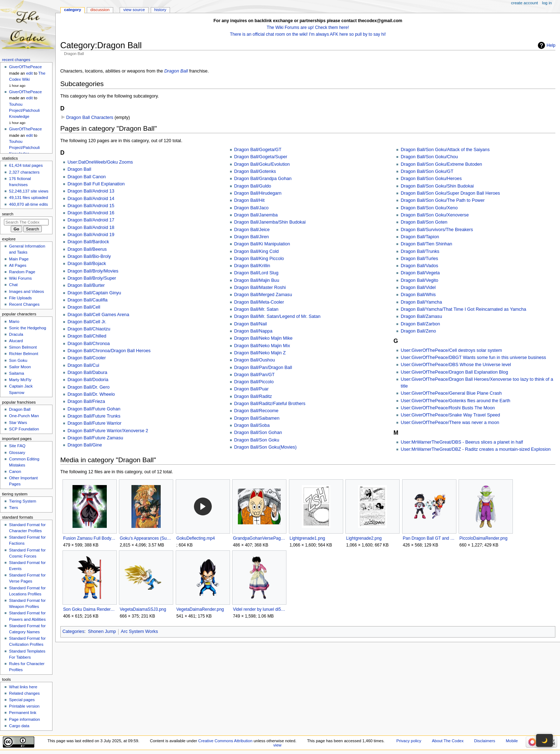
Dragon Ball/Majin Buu (257, 280)
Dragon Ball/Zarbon (420, 324)
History (160, 10)
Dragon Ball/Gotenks (255, 171)
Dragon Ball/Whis (418, 295)
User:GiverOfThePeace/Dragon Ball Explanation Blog (454, 372)
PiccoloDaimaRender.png (483, 538)
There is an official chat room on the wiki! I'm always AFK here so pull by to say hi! (308, 34)
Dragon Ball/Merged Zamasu (263, 295)
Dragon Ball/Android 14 (91, 199)
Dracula (16, 334)
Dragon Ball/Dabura (87, 373)
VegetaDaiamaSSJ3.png (143, 609)
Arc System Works (139, 631)
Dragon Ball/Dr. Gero (89, 387)
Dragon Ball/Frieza (86, 401)
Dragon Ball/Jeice (252, 230)
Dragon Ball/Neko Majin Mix (262, 346)
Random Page (22, 272)
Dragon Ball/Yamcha (421, 302)
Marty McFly (20, 380)
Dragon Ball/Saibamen (257, 418)
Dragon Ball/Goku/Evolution (262, 164)
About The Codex (448, 741)
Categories (73, 631)
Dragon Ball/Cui (83, 365)
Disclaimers (485, 741)
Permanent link (22, 713)
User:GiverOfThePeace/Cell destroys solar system (451, 350)
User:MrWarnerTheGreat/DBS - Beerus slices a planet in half (462, 442)
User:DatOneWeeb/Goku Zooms (100, 162)
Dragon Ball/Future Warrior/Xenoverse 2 (108, 431)
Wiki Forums (20, 278)
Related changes (24, 693)
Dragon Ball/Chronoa (89, 344)
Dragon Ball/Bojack (87, 264)
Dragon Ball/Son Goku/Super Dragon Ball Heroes (450, 193)
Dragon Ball (176, 71)
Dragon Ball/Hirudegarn (258, 193)
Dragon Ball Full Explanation (96, 184)
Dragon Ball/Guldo (253, 186)
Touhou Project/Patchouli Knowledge (24, 110)
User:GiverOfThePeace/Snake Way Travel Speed (450, 415)
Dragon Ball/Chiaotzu (89, 329)
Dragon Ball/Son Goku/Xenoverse (435, 215)
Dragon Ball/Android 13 (91, 191)
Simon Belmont (23, 347)
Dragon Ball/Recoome (256, 411)
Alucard (16, 341)
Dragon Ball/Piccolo (254, 382)
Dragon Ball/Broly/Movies (93, 271)
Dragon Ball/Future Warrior (94, 423)
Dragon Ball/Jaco (252, 208)
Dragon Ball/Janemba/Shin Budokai (270, 222)
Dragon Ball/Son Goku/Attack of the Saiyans (445, 150)
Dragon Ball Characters (90, 118)
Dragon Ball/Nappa (253, 331)
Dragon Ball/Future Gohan (94, 409)
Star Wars (18, 423)
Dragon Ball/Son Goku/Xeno (429, 208)
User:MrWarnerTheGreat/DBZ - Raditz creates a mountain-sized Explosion (476, 449)
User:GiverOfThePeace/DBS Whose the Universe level (456, 365)
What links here (23, 687)
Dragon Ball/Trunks (420, 251)
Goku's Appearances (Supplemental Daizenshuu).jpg (146, 538)
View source (134, 10)
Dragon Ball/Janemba (256, 215)
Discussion (100, 10)
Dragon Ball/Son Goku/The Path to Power (443, 200)
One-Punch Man (24, 416)
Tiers (13, 508)
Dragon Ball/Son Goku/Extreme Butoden (441, 164)
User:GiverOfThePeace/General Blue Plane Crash (451, 393)
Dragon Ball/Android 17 (91, 220)
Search (8, 214)
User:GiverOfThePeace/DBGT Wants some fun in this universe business (473, 358)
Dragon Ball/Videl (418, 288)
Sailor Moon (20, 367)
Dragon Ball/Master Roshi (260, 288)
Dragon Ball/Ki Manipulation (262, 244)
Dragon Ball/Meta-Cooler (259, 302)
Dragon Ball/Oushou (255, 360)
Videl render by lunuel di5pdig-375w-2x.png (259, 609)
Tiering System (22, 501)
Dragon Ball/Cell (84, 307)
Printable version (24, 706)
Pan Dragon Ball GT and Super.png (429, 538)
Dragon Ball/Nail (251, 324)
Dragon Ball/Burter (86, 285)
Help (551, 45)
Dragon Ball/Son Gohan (258, 433)
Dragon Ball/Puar (252, 389)
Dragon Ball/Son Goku (257, 440)
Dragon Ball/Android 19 (91, 235)
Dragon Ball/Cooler (87, 358)
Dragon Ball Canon (87, 177)
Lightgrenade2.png (364, 538)
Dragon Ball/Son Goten (424, 222)
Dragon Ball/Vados (419, 266)
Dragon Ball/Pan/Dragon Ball (263, 368)
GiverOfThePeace (25, 67)
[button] (203, 506)
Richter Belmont (23, 354)
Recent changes (16, 60)
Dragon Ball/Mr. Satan (256, 309)
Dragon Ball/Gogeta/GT (258, 150)
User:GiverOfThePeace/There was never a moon (450, 423)
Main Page (19, 259)
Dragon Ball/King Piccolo (259, 259)
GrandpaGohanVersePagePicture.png (259, 538)
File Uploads (20, 298)
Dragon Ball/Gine (85, 445)
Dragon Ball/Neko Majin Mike (264, 338)
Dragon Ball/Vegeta (420, 273)
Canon (15, 471)
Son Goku (18, 360)
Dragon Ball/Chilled (87, 336)
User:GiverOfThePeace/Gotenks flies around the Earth (456, 401)
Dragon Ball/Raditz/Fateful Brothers (270, 404)
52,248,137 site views (29, 191)
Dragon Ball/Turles (419, 259)
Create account (524, 3)
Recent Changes (24, 304)
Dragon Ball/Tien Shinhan (426, 244)
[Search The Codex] (26, 222)
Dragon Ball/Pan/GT (255, 375)
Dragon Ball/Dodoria (88, 380)
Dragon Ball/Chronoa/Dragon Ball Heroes (109, 351)
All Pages (17, 265)
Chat (13, 285)
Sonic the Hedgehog (27, 328)
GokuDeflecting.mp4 (196, 538)
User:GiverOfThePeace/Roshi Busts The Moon (448, 408)
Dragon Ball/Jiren (252, 237)
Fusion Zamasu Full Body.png (89, 538)
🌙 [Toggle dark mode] (544, 740)
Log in (547, 3)
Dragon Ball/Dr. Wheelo (91, 394)
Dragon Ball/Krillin (252, 266)
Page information (24, 719)
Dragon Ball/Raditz (253, 396)
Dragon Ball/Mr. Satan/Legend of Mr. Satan (277, 316)
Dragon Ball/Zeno (418, 331)
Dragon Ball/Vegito (419, 280)
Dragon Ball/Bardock (88, 242)
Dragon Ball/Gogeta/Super (261, 157)
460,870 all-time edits (28, 204)
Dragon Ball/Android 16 (91, 213)
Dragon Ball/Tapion (420, 237)
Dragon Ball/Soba (252, 425)
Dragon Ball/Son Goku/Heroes (431, 179)
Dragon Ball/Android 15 (91, 206)
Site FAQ (17, 446)
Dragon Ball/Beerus (87, 249)
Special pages (22, 700)
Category (72, 10)
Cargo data (19, 726)
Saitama (16, 373)
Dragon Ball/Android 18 (91, 228)
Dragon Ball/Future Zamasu (95, 438)
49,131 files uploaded (28, 198)
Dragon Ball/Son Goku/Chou (429, 157)
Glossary (17, 453)
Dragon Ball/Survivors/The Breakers (437, 230)
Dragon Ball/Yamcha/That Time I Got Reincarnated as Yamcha (463, 309)
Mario (14, 321)
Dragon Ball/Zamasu (421, 316)
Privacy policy (409, 741)
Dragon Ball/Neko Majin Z (260, 353)
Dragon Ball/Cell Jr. (87, 322)
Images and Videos (26, 291)
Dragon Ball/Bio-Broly (89, 256)
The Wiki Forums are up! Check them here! (308, 28)
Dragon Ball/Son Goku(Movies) (266, 447)
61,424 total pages (26, 165)
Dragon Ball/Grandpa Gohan (263, 179)
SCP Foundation (24, 429)
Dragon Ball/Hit (249, 200)
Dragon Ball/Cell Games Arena (98, 315)
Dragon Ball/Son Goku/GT (427, 171)
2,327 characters (24, 172)
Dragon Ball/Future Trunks (94, 416)
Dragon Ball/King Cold (257, 251)
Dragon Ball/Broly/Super (92, 278)
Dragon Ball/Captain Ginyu (94, 293)
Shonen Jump (102, 631)
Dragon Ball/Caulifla (87, 300)
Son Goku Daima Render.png (89, 609)
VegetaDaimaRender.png (200, 609)
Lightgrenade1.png (307, 538)
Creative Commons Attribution (225, 741)
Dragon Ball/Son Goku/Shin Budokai (437, 186)
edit (29, 73)
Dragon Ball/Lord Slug (256, 273)
